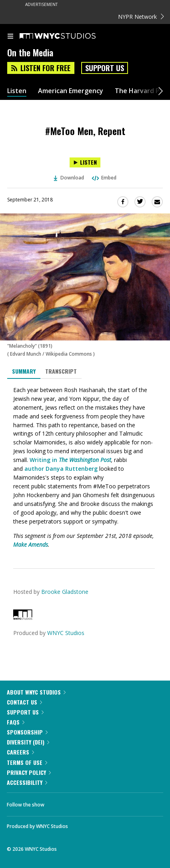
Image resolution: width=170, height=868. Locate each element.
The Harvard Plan (142, 91)
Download (69, 178)
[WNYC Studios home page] (68, 36)
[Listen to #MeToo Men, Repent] (85, 162)
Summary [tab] (24, 371)
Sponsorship (27, 732)
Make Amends (31, 544)
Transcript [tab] (61, 371)
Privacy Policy (29, 772)
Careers (20, 752)
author (34, 469)
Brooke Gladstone (65, 592)
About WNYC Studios (36, 692)
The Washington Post (85, 460)
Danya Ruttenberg (72, 469)
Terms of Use (27, 762)
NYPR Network (141, 17)
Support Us (105, 68)
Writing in (44, 460)
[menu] (10, 37)
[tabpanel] (85, 467)
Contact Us (24, 702)
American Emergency (71, 91)
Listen (17, 91)
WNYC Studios (66, 633)
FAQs (16, 722)
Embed (104, 178)
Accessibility (27, 782)
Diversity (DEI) (28, 742)
